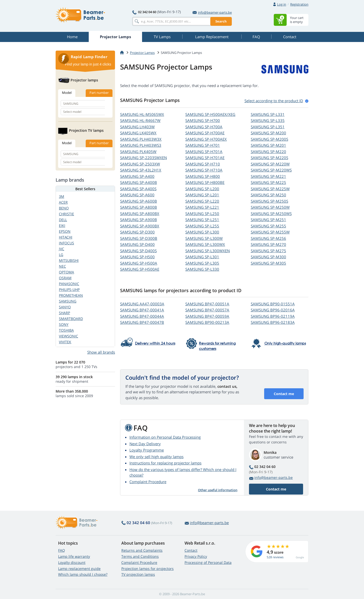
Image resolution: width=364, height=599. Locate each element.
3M (62, 196)
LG (61, 255)
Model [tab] (67, 93)
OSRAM (65, 278)
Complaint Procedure (148, 482)
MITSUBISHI (69, 260)
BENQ (64, 208)
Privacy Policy (196, 556)
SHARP (64, 313)
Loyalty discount (72, 562)
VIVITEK (65, 342)
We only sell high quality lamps (156, 457)
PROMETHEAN (71, 295)
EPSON (65, 231)
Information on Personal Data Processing (165, 437)
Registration (299, 4)
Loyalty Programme (147, 450)
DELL (63, 220)
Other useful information (218, 490)
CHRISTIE (66, 214)
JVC (62, 249)
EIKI (62, 226)
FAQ (62, 550)
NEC (62, 266)
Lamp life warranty (74, 556)
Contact (191, 550)
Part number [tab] (99, 93)
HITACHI (66, 237)
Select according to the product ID (274, 101)
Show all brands (101, 352)
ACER (63, 202)
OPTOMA (66, 272)
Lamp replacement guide (79, 569)
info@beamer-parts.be (212, 12)
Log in (282, 4)
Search (221, 21)
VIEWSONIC (69, 336)
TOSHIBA (66, 330)
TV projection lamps (138, 574)
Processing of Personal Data (208, 562)
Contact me (284, 394)
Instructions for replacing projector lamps (165, 463)
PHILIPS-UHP (69, 290)
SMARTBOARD (71, 319)
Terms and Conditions (140, 556)
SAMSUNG (142, 114)
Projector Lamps (142, 53)
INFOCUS (66, 243)
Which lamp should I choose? (83, 574)
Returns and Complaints (142, 550)
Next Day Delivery (145, 444)
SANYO (65, 307)
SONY (64, 324)
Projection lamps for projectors (147, 569)
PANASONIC (69, 284)
